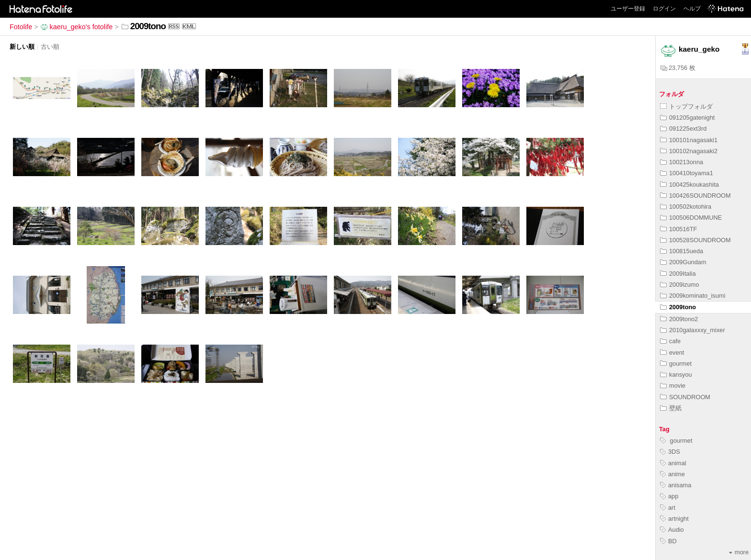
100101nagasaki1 (689, 140)
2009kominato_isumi (693, 296)
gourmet (676, 364)
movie (673, 386)
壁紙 (671, 408)
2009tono (678, 307)
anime (672, 474)
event (672, 353)
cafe (670, 341)
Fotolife (21, 27)
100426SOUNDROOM (695, 196)
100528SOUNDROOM (695, 240)
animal (673, 463)
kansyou (676, 375)
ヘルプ (692, 9)
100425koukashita (689, 185)
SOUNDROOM (685, 397)
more (739, 552)
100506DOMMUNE (691, 218)
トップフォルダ (686, 106)
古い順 (50, 47)
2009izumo (680, 285)
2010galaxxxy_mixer (693, 330)
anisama (676, 485)
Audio (672, 530)
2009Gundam (683, 262)
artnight (674, 519)
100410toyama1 (687, 173)
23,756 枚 (678, 68)
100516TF (678, 229)
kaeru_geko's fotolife (77, 27)
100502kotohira (686, 207)
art (668, 508)
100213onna (682, 162)
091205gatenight (687, 118)
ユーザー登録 (628, 9)
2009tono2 (679, 319)
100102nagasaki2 (689, 151)
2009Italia (678, 274)
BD (668, 541)
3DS (670, 452)
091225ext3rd (683, 129)
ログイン (664, 9)
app (669, 496)
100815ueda (682, 251)
